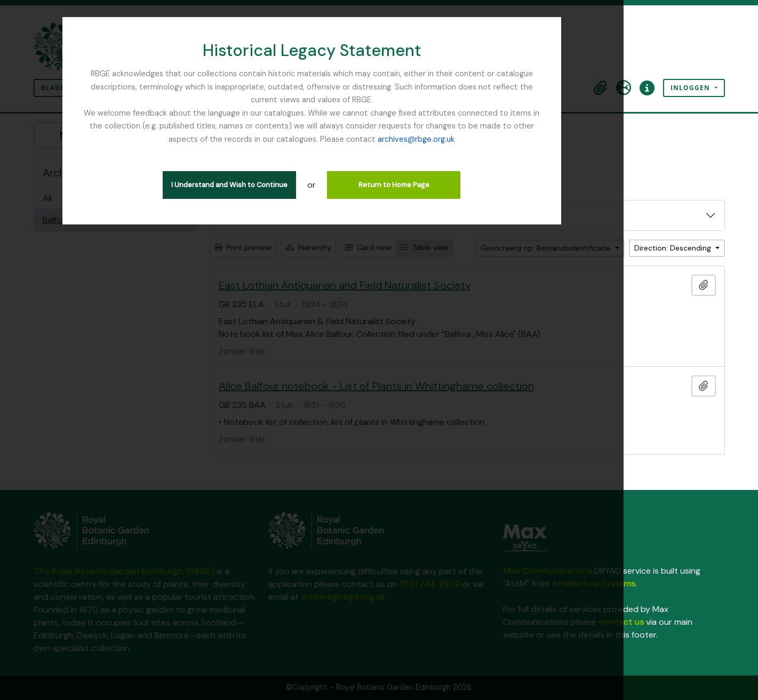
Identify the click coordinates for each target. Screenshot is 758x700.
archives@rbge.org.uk (379, 126)
